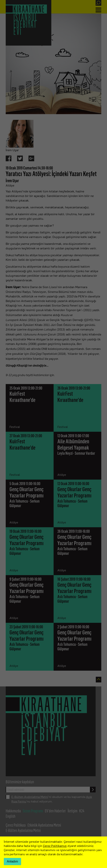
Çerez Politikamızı (55, 846)
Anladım (12, 861)
